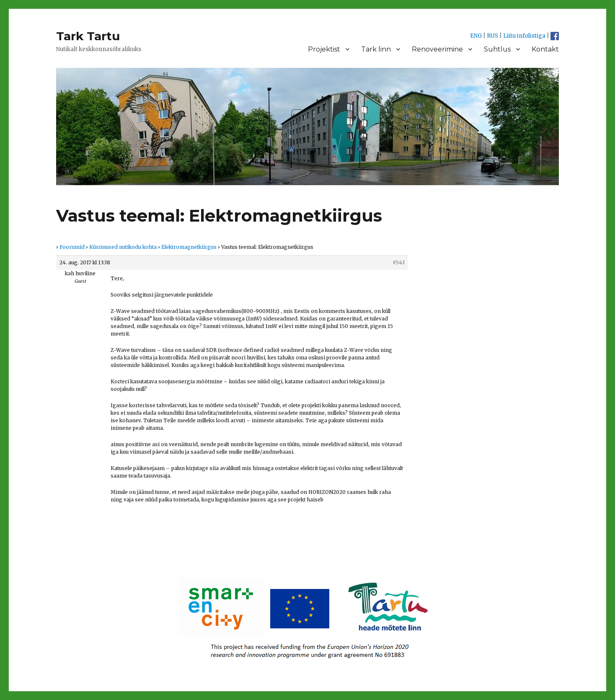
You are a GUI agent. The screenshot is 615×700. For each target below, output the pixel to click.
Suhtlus (497, 49)
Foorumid (72, 247)
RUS (492, 36)
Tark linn (376, 49)
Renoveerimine (437, 49)
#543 (399, 262)
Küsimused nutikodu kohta (123, 247)
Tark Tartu (88, 36)
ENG (476, 36)
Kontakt (545, 49)
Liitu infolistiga (524, 36)
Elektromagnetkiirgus (189, 247)
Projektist (324, 49)
